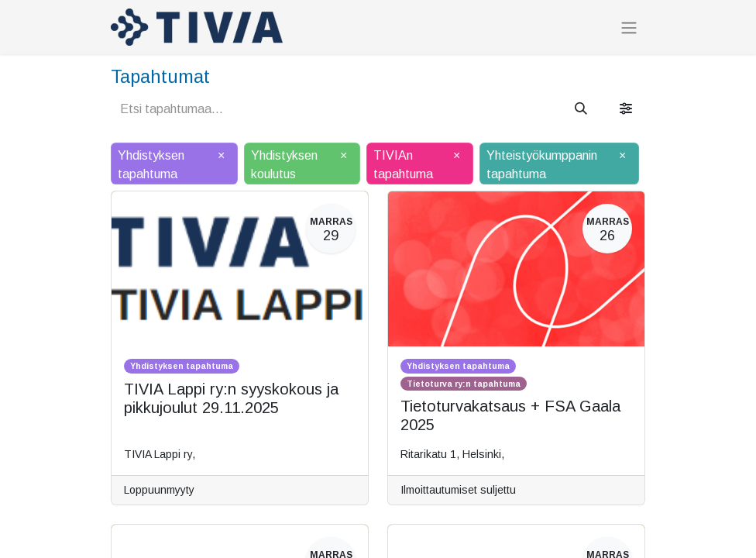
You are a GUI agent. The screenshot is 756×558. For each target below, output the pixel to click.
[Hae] (581, 109)
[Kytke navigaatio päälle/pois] (629, 28)
